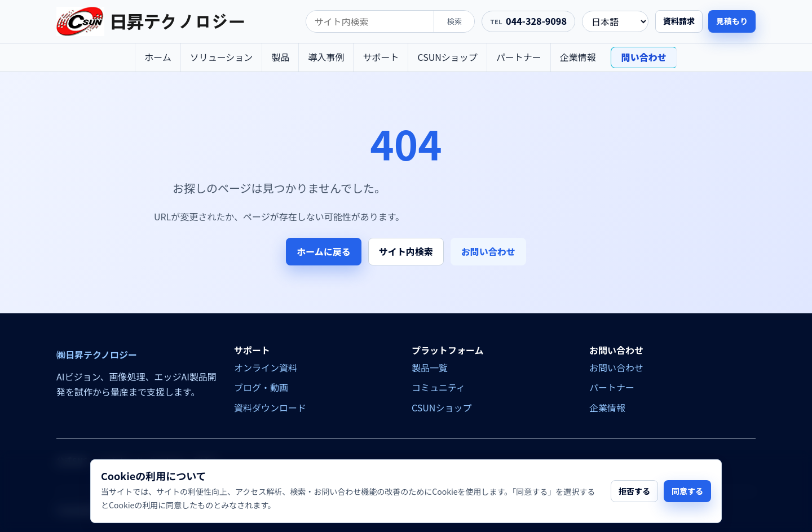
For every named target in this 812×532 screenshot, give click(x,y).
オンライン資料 (266, 367)
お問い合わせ (488, 251)
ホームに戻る (324, 251)
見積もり (732, 21)
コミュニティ (438, 387)
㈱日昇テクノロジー (97, 355)
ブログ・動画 (261, 387)
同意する (687, 491)
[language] (615, 21)
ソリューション (222, 57)
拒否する (634, 491)
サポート (381, 57)
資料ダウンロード (270, 407)
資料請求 (679, 21)
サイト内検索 (406, 251)
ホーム (158, 57)
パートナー (519, 57)
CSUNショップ (447, 57)
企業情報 (578, 57)
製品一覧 (430, 367)
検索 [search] (454, 21)
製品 (280, 57)
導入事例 (326, 57)
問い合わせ (644, 57)
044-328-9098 (536, 21)
